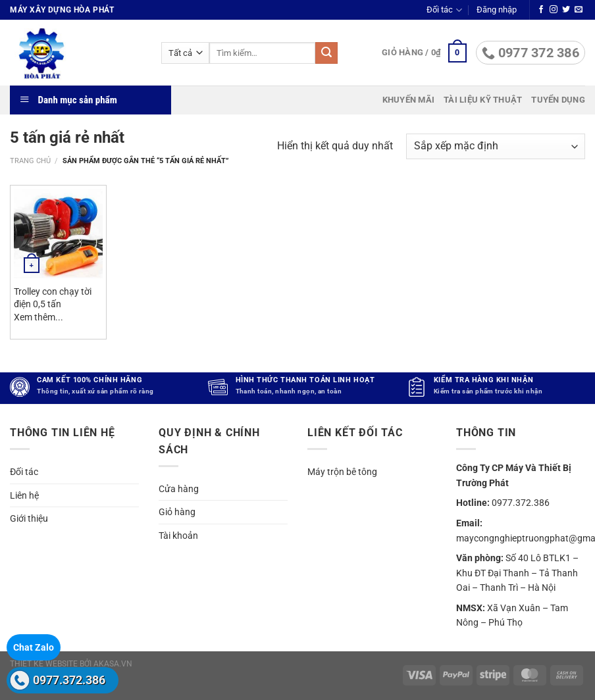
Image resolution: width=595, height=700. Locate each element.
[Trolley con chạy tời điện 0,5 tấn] (58, 233)
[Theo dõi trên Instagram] (554, 10)
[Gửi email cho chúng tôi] (579, 10)
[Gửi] (326, 53)
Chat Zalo (34, 647)
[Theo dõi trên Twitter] (566, 10)
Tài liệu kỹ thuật (483, 100)
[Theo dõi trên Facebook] (541, 10)
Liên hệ (24, 495)
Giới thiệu (29, 518)
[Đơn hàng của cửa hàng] (496, 146)
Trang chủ (30, 161)
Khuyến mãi (409, 100)
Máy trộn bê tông (342, 472)
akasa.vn (113, 664)
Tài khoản (178, 536)
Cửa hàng (179, 489)
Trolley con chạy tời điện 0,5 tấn (53, 298)
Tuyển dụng (558, 100)
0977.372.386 (69, 680)
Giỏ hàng (177, 512)
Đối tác (444, 10)
